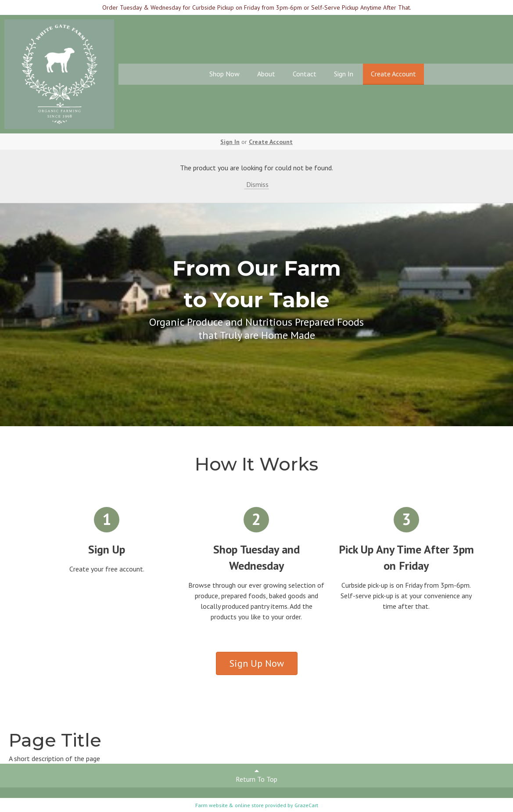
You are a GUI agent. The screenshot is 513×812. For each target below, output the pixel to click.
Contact (305, 74)
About (266, 74)
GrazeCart (306, 805)
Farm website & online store (230, 805)
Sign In (344, 74)
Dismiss (256, 184)
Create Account (393, 74)
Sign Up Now (257, 663)
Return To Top (256, 775)
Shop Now (224, 74)
